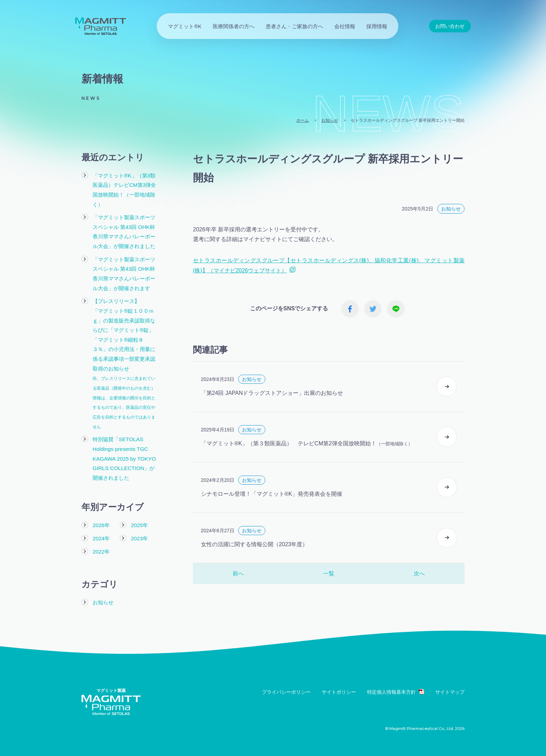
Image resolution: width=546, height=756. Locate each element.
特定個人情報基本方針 (396, 688)
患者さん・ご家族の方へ (294, 26)
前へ (238, 579)
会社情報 (345, 26)
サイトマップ (450, 689)
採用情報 (377, 26)
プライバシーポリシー (286, 689)
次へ (419, 579)
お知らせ (103, 599)
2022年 (101, 548)
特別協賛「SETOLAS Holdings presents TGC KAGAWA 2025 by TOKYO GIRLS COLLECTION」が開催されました (124, 456)
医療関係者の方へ (234, 26)
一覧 (329, 579)
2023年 (139, 535)
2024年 (101, 535)
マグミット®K (185, 26)
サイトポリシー (339, 689)
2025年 (139, 522)
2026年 (101, 522)
